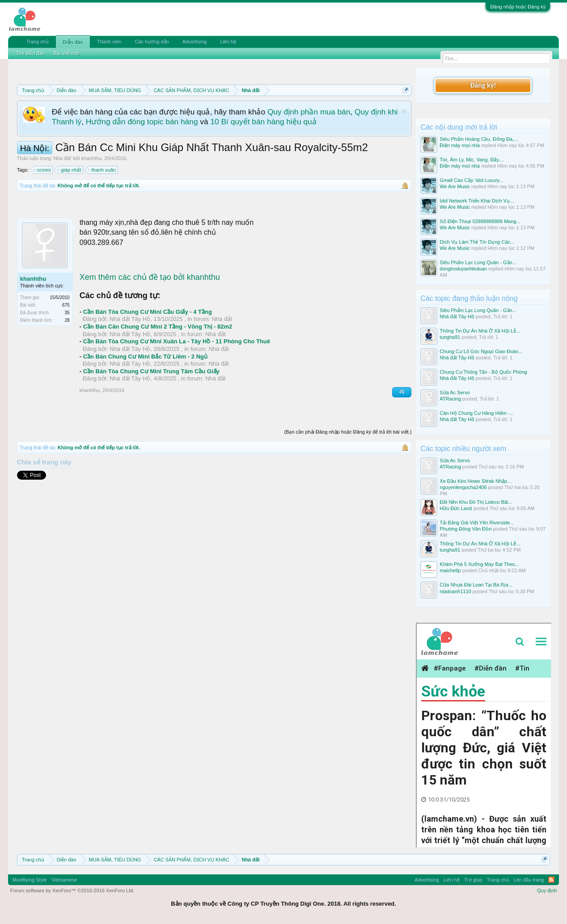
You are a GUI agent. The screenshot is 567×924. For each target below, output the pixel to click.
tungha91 (450, 337)
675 (66, 305)
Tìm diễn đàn (30, 53)
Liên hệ (228, 42)
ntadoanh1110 (455, 591)
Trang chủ (38, 42)
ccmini (42, 170)
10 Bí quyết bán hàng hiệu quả (263, 122)
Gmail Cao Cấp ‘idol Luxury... (471, 180)
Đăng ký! (483, 85)
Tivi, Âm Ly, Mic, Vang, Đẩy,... (472, 160)
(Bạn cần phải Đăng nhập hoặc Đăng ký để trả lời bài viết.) (348, 432)
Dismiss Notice (404, 111)
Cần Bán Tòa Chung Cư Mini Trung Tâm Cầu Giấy (151, 371)
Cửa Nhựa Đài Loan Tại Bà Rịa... (476, 585)
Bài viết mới (67, 53)
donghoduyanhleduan (463, 269)
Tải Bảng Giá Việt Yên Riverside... (477, 523)
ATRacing (450, 399)
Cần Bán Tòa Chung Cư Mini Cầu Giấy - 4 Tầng (148, 312)
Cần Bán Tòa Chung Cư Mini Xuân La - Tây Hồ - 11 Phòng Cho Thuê (177, 341)
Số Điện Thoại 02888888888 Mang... (480, 221)
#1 (402, 392)
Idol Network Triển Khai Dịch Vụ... (477, 201)
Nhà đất (62, 158)
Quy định (547, 890)
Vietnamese (64, 880)
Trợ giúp (473, 880)
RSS (551, 880)
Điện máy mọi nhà (459, 145)
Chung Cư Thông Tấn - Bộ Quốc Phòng (483, 372)
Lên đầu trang (529, 880)
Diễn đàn (73, 42)
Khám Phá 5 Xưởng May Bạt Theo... (479, 564)
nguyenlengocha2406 (463, 487)
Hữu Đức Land (456, 508)
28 (67, 320)
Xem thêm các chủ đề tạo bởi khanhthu (150, 277)
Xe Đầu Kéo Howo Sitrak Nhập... (475, 481)
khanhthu (91, 158)
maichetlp (450, 570)
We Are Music (455, 186)
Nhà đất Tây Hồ (130, 319)
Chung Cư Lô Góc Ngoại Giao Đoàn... (481, 351)
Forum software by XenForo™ (72, 890)
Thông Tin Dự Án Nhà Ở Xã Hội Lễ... (480, 331)
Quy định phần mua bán (309, 112)
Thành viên (109, 42)
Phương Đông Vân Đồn (465, 529)
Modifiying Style (30, 880)
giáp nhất (70, 170)
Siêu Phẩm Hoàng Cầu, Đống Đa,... (479, 139)
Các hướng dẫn (152, 42)
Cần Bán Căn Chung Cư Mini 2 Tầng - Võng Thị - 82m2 (158, 327)
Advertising (195, 42)
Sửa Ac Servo (455, 392)
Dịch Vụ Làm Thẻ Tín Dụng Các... (477, 242)
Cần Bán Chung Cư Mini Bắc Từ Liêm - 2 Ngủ (145, 357)
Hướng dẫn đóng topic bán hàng (142, 122)
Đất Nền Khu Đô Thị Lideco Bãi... (476, 502)
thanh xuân (102, 170)
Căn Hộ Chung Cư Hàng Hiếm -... (477, 413)
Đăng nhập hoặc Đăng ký (518, 7)
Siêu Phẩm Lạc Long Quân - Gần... (478, 262)
